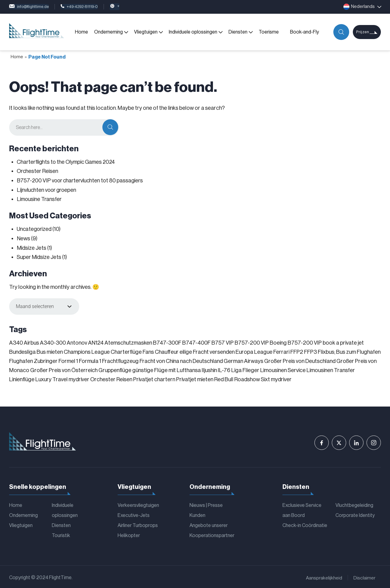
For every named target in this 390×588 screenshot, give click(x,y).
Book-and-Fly (304, 32)
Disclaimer (364, 576)
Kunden (197, 514)
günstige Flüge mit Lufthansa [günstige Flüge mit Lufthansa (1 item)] (167, 368)
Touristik (61, 534)
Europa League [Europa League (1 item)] (254, 350)
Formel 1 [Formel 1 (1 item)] (68, 359)
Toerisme (268, 32)
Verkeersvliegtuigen (138, 503)
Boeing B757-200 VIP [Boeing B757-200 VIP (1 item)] (296, 341)
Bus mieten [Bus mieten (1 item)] (50, 350)
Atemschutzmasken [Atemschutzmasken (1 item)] (128, 341)
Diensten (238, 32)
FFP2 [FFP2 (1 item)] (297, 350)
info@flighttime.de (32, 7)
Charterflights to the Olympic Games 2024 (68, 162)
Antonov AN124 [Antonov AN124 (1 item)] (85, 341)
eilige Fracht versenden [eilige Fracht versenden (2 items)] (207, 350)
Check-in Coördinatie (305, 524)
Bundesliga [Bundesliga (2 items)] (22, 350)
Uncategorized (35, 228)
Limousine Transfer (40, 199)
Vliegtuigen (145, 32)
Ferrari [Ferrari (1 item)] (281, 350)
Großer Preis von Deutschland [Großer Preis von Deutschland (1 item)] (300, 359)
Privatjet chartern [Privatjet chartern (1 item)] (154, 378)
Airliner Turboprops (138, 524)
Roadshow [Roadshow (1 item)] (247, 378)
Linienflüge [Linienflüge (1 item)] (22, 378)
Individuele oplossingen (193, 32)
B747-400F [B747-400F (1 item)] (196, 341)
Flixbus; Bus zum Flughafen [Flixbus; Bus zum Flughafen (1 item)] (349, 350)
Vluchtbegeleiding (354, 503)
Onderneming (108, 32)
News (23, 237)
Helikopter (129, 534)
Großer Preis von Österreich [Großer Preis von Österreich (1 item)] (64, 368)
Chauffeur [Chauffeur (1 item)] (167, 350)
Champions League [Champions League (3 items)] (87, 350)
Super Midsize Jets (39, 256)
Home (81, 32)
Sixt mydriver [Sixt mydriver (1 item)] (276, 378)
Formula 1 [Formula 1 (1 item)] (90, 359)
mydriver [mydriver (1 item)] (79, 378)
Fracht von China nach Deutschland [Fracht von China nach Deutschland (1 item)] (181, 359)
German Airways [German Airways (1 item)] (243, 359)
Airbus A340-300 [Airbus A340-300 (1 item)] (45, 341)
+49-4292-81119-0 (89, 7)
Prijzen (362, 32)
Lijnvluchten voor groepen (48, 189)
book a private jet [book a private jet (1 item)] (343, 341)
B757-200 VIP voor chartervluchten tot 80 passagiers (82, 180)
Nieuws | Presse (206, 503)
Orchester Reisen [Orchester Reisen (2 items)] (111, 378)
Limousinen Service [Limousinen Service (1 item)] (283, 368)
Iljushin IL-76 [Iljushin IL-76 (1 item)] (216, 368)
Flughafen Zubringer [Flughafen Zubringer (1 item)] (33, 359)
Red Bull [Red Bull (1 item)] (224, 378)
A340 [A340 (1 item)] (16, 341)
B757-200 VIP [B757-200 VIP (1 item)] (252, 341)
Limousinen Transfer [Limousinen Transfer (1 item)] (331, 368)
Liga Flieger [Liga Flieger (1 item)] (245, 368)
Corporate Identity (355, 514)
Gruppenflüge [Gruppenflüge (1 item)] (115, 368)
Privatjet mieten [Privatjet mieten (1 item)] (195, 378)
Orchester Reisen (38, 171)
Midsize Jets (32, 246)
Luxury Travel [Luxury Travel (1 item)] (51, 378)
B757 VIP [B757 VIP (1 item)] (223, 341)
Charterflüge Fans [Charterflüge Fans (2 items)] (132, 350)
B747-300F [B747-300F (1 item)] (167, 341)
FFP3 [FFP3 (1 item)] (310, 350)
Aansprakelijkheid (323, 576)
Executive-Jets (134, 514)
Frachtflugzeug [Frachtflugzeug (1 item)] (120, 359)
